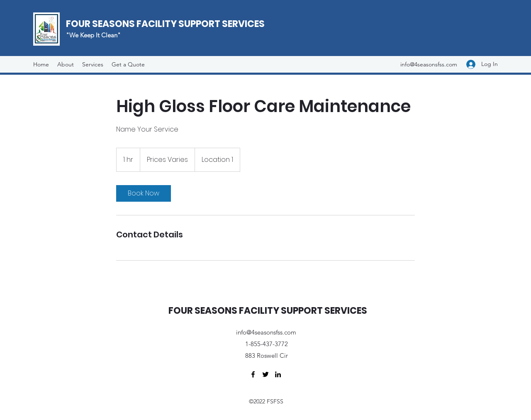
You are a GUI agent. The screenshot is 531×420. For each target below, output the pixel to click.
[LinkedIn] (278, 374)
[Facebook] (253, 374)
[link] (144, 193)
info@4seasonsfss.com (429, 64)
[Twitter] (265, 374)
